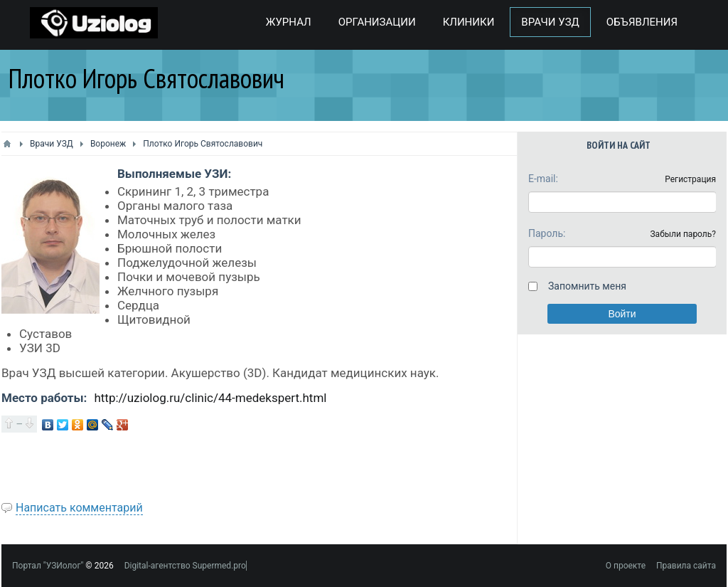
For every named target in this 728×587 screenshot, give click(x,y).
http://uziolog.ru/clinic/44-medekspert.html (210, 398)
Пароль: (547, 233)
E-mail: (543, 179)
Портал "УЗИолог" (48, 566)
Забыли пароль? (683, 234)
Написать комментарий (79, 508)
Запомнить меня (587, 286)
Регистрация (690, 179)
